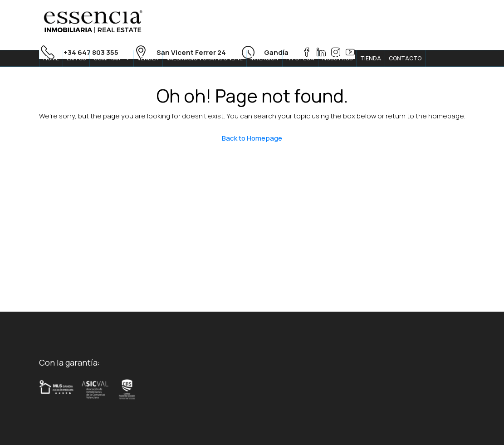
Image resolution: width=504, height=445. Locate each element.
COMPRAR (107, 58)
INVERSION (264, 58)
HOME (51, 58)
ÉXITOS (76, 58)
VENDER (148, 58)
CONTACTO (405, 58)
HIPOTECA (300, 58)
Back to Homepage (252, 138)
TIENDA (371, 58)
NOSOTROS (337, 58)
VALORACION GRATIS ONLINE (205, 58)
